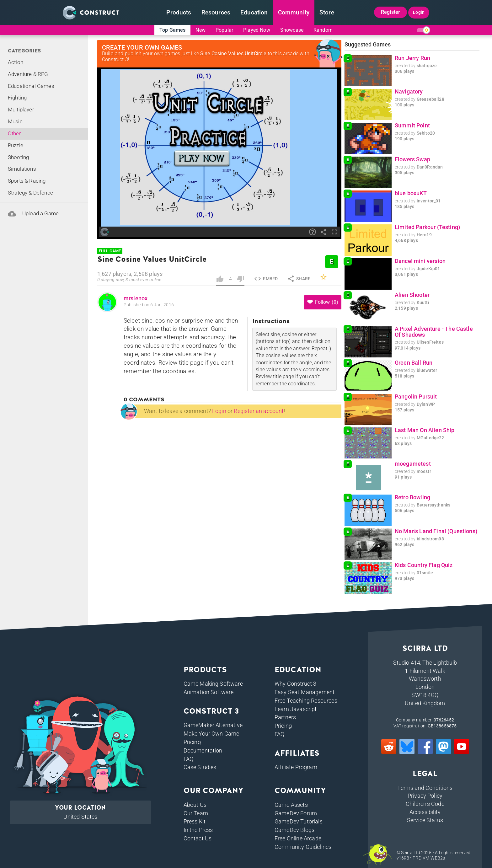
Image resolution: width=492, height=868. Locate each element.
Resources (216, 12)
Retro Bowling (412, 497)
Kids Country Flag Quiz (424, 565)
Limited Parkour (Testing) (427, 227)
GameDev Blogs (294, 830)
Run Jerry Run (412, 58)
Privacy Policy (425, 796)
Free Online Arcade (298, 838)
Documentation (203, 750)
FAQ (188, 759)
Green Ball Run (414, 363)
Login (419, 12)
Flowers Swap (412, 159)
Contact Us (198, 838)
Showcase (292, 30)
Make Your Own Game (211, 734)
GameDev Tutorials (299, 821)
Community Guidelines (303, 847)
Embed (266, 279)
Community (294, 12)
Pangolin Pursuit (416, 397)
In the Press (198, 830)
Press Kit (195, 821)
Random (323, 30)
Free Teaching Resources (306, 701)
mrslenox (136, 298)
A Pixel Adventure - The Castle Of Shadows (434, 332)
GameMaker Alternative (213, 725)
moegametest (413, 464)
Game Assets (291, 805)
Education (254, 12)
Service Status (425, 820)
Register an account (259, 411)
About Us (195, 805)
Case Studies (200, 767)
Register (390, 12)
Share (299, 279)
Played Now (257, 30)
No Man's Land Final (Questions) (436, 531)
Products (179, 12)
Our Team (196, 813)
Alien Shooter (412, 295)
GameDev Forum (296, 813)
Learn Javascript (296, 709)
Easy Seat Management (305, 692)
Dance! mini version (420, 261)
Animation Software (209, 692)
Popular (224, 30)
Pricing (192, 742)
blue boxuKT (411, 193)
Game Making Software (213, 684)
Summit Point (412, 126)
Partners (285, 717)
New (200, 30)
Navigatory (409, 92)
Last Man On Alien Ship (425, 430)
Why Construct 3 (295, 684)
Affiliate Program (296, 767)
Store (327, 12)
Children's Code (425, 804)
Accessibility (425, 812)
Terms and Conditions (425, 788)
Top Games (172, 30)
